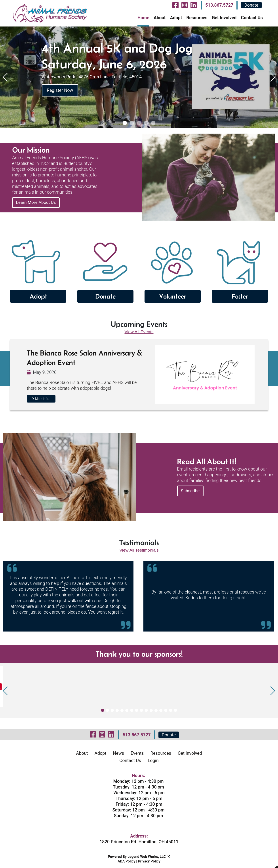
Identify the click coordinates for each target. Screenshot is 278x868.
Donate (251, 5)
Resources (197, 18)
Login (153, 759)
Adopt (176, 18)
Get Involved (224, 18)
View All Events (139, 330)
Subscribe (191, 490)
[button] (125, 123)
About (160, 18)
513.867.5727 (219, 5)
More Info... (41, 397)
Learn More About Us (37, 202)
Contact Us (252, 18)
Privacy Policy (149, 860)
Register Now (60, 90)
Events (137, 752)
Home (143, 18)
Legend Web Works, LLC (149, 856)
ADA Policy (126, 860)
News (118, 752)
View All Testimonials (139, 549)
